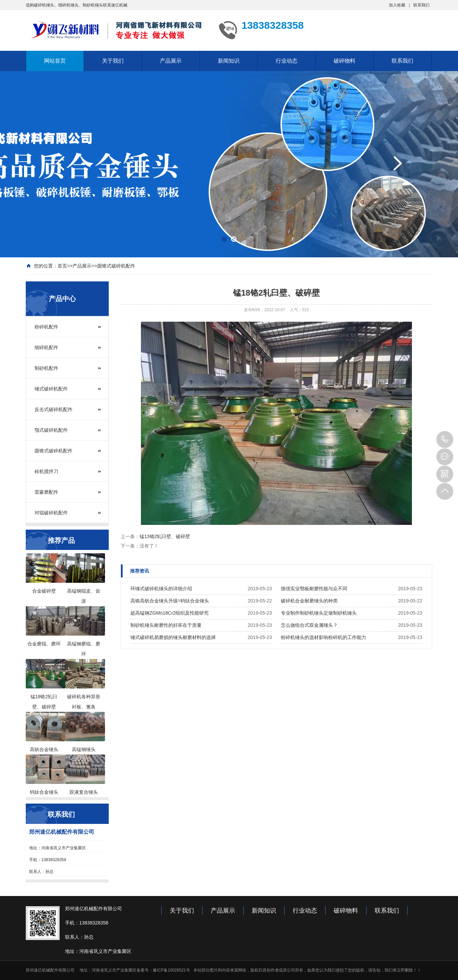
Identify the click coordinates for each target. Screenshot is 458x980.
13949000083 (445, 440)
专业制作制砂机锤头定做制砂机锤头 (319, 613)
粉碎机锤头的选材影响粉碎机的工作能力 (324, 637)
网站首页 (55, 61)
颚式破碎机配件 (51, 430)
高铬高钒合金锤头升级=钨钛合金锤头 (170, 601)
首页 (62, 266)
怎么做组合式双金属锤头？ (309, 625)
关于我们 (113, 61)
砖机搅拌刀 (46, 471)
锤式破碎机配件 (51, 389)
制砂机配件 (46, 368)
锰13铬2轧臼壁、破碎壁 (165, 536)
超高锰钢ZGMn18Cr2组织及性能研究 (170, 613)
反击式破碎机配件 (54, 409)
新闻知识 (229, 61)
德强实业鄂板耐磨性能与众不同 (314, 589)
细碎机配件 (46, 347)
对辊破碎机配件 (51, 513)
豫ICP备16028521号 (171, 970)
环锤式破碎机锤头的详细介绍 (161, 589)
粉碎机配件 (46, 327)
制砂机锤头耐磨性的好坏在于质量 (166, 625)
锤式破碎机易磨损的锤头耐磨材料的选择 (173, 637)
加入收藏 (397, 5)
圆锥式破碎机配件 (116, 266)
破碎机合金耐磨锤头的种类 (309, 601)
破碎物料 (345, 61)
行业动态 (287, 61)
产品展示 (171, 61)
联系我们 (421, 5)
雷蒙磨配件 (46, 492)
